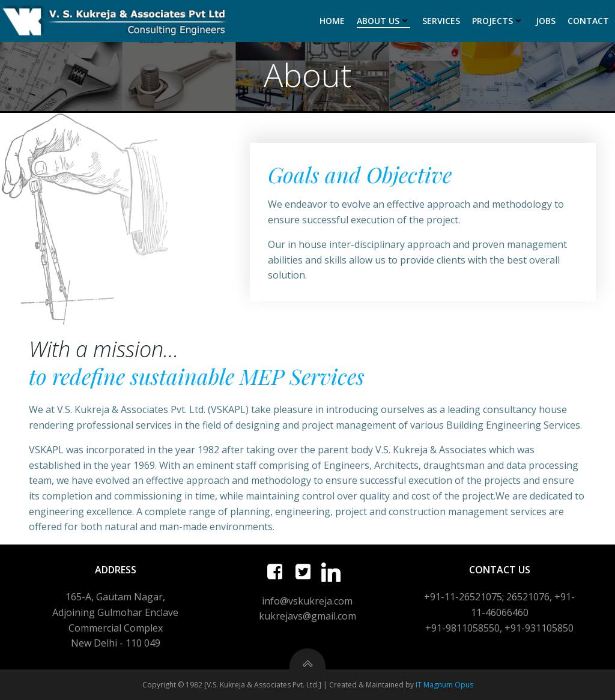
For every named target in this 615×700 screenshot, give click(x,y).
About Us (383, 21)
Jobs (546, 21)
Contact (588, 21)
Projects (498, 21)
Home (332, 21)
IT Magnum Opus (444, 685)
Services (441, 21)
